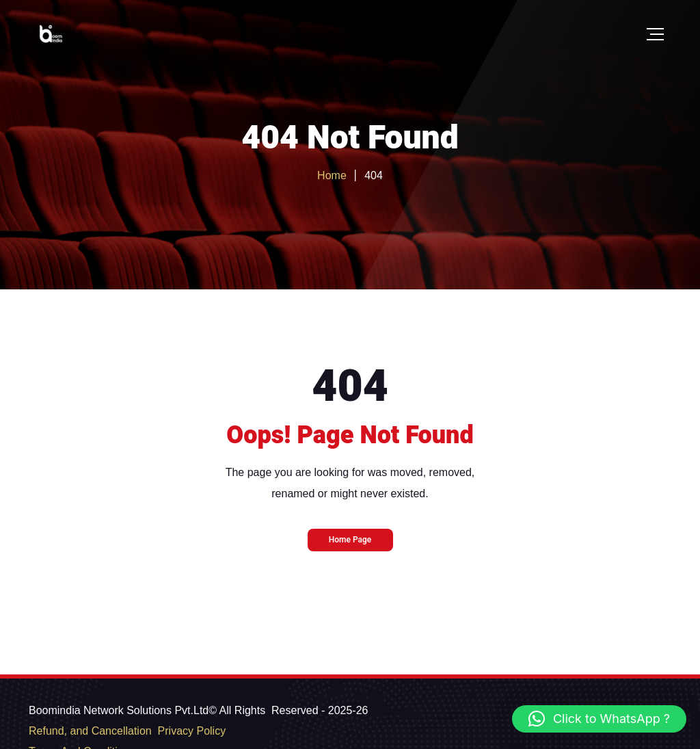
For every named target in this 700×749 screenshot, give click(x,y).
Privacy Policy (192, 731)
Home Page (350, 540)
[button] (599, 719)
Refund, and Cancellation (90, 731)
